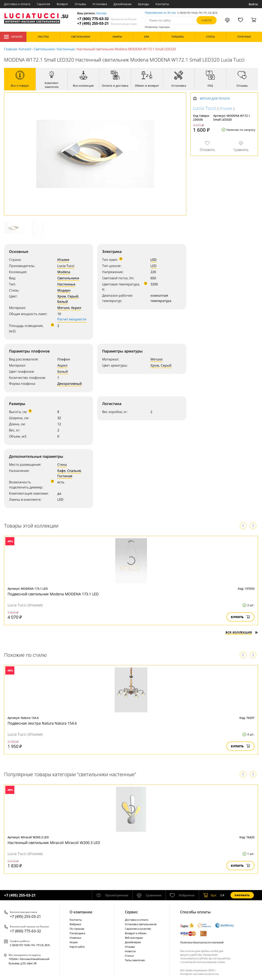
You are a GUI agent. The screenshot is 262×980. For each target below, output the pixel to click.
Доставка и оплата (17, 4)
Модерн (64, 290)
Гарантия (43, 4)
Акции (74, 942)
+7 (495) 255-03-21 (107, 23)
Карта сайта (77, 947)
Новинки (75, 938)
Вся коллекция (242, 632)
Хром (62, 296)
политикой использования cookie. (204, 962)
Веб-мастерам (134, 938)
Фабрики (75, 924)
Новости (130, 951)
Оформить (242, 895)
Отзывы (80, 4)
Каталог (13, 37)
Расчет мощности (72, 319)
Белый (63, 302)
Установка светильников (141, 924)
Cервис (131, 912)
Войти (253, 4)
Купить (240, 617)
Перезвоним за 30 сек (160, 13)
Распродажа (77, 933)
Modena (64, 272)
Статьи (129, 956)
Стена (62, 465)
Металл (63, 308)
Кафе (61, 471)
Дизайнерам (123, 4)
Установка (100, 4)
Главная (11, 49)
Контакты (162, 4)
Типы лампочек (135, 960)
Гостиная (65, 476)
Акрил (76, 308)
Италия (63, 260)
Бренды (143, 4)
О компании (81, 912)
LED (154, 260)
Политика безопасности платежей (202, 942)
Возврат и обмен (136, 933)
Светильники (44, 49)
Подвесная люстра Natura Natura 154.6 (42, 723)
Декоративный (70, 384)
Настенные (66, 49)
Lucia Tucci (66, 266)
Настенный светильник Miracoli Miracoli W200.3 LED (54, 843)
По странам (77, 929)
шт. (210, 895)
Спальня (74, 471)
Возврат (62, 4)
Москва (101, 13)
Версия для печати (215, 99)
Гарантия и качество (138, 929)
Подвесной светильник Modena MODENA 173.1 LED (53, 594)
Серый (73, 296)
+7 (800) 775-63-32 (107, 19)
